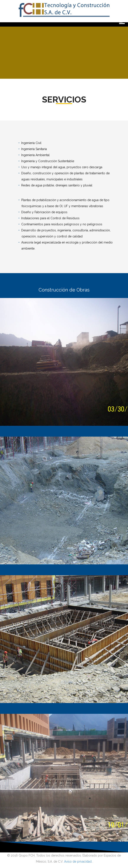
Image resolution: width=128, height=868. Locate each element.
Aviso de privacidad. (78, 862)
